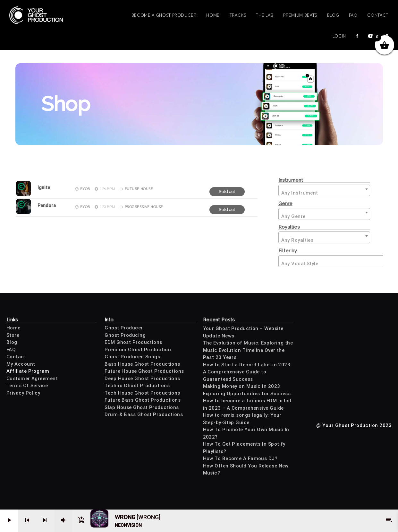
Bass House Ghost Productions (142, 364)
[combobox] (324, 191)
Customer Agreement (32, 379)
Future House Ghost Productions (144, 371)
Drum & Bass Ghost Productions (144, 414)
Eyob (85, 189)
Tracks (238, 15)
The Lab (265, 15)
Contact (378, 15)
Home (213, 15)
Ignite (44, 188)
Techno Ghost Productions (137, 386)
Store (13, 335)
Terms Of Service (27, 386)
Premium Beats (300, 15)
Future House (139, 189)
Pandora (47, 206)
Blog (333, 15)
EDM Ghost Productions (133, 342)
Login (339, 36)
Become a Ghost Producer (164, 15)
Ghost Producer (124, 328)
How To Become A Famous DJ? (240, 458)
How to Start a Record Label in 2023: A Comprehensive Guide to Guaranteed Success (247, 372)
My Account (21, 364)
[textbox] (324, 191)
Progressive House (144, 207)
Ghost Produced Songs (132, 357)
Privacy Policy (23, 393)
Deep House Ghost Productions (142, 379)
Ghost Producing (125, 335)
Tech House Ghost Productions (142, 393)
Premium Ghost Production (138, 350)
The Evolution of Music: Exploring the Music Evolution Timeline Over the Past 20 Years (248, 350)
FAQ (353, 15)
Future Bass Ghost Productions (143, 400)
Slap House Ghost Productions (142, 407)
